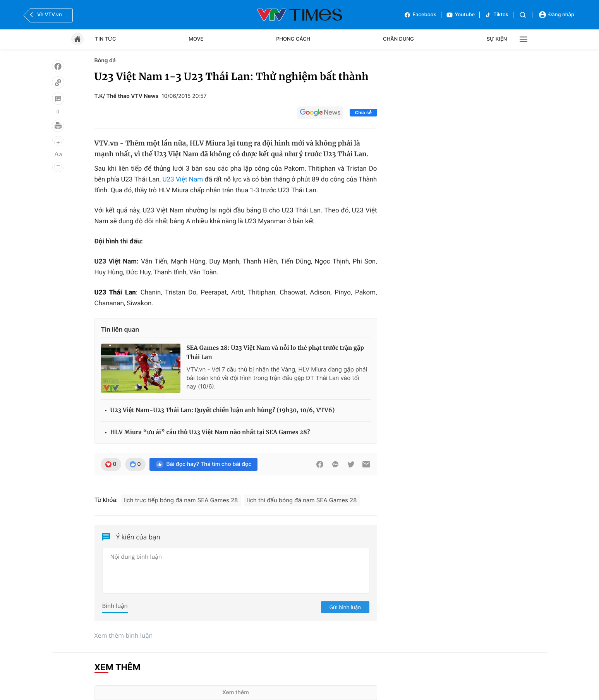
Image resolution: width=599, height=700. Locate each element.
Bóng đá (105, 61)
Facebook (420, 15)
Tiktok (496, 15)
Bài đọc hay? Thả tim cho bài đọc (204, 464)
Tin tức (106, 39)
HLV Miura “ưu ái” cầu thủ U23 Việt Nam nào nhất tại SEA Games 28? (210, 432)
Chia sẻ (363, 113)
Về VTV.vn (45, 15)
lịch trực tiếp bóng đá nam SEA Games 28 (181, 500)
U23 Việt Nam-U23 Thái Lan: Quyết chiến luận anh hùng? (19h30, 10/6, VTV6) (223, 410)
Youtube (461, 15)
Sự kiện (497, 39)
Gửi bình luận (345, 607)
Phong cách (293, 39)
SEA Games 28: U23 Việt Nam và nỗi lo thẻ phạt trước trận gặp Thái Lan (275, 353)
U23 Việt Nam (183, 180)
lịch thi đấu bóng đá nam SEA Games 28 (302, 500)
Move (196, 39)
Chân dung (398, 39)
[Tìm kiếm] (523, 15)
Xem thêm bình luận (124, 635)
